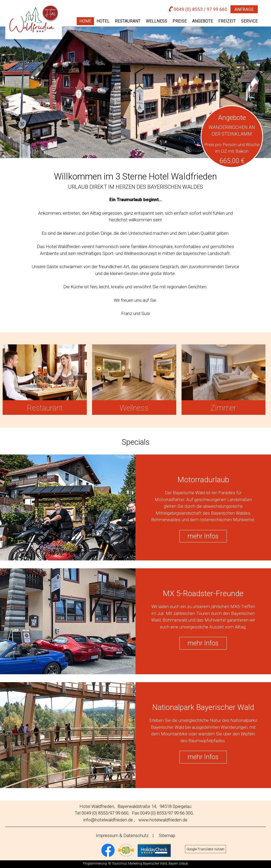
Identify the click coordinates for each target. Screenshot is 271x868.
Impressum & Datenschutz (122, 835)
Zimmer (223, 408)
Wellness (157, 21)
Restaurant (128, 21)
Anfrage (244, 9)
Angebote (203, 21)
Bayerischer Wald (155, 863)
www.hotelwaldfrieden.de (163, 820)
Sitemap (167, 835)
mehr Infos (203, 536)
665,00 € (232, 161)
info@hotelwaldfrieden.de (108, 820)
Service (249, 21)
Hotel (103, 21)
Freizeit (227, 21)
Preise (180, 21)
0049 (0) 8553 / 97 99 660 (198, 9)
